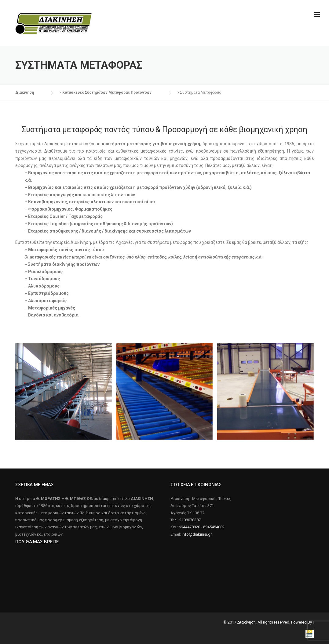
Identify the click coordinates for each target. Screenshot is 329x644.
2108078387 (190, 520)
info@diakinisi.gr (197, 534)
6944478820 (189, 527)
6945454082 (214, 527)
